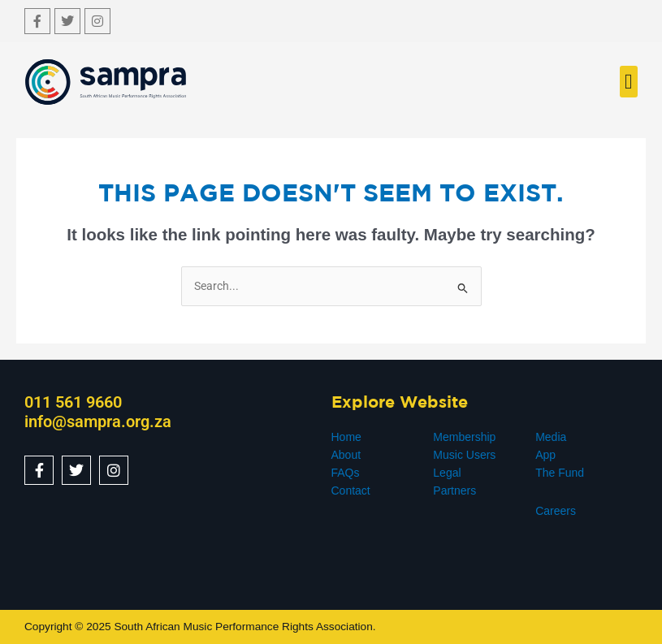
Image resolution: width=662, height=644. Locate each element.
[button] (629, 82)
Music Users (464, 455)
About (346, 455)
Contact (351, 491)
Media (551, 437)
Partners (454, 491)
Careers (556, 511)
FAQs (346, 473)
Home (346, 437)
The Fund (560, 473)
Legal (447, 473)
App (545, 455)
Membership (464, 437)
